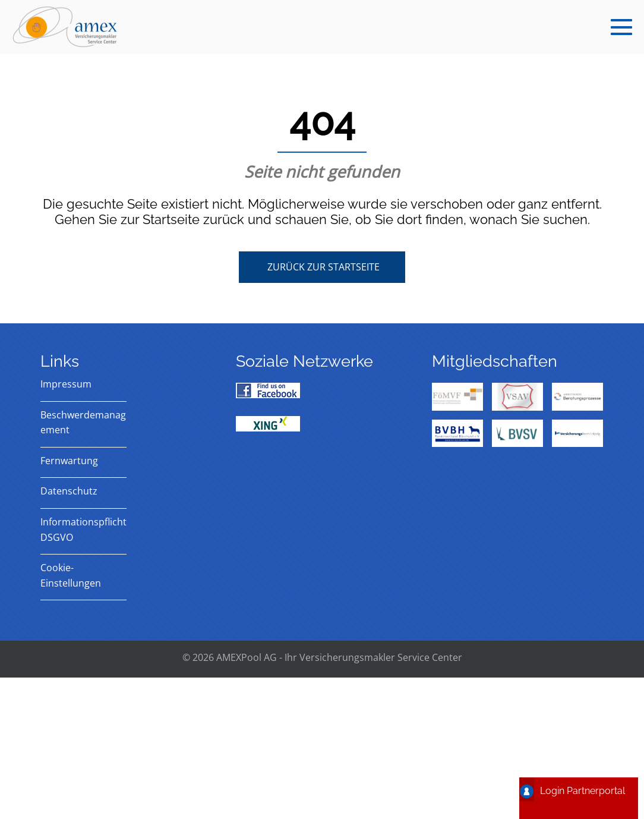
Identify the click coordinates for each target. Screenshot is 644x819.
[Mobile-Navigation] (621, 27)
